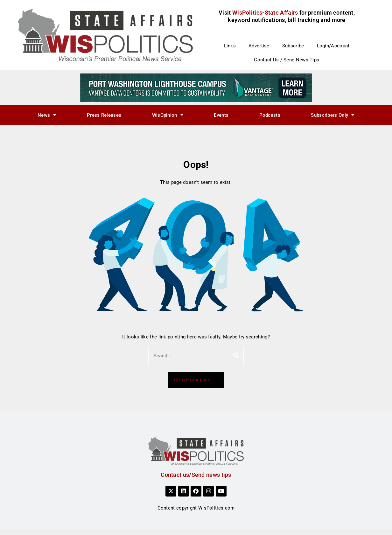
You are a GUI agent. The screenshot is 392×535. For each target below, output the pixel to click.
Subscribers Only (332, 115)
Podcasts (270, 115)
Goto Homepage (196, 380)
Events (221, 115)
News (47, 115)
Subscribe (293, 46)
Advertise (259, 46)
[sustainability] (196, 87)
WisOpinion (168, 115)
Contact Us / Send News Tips (287, 60)
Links (230, 46)
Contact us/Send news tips (196, 475)
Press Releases (104, 115)
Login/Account (333, 46)
